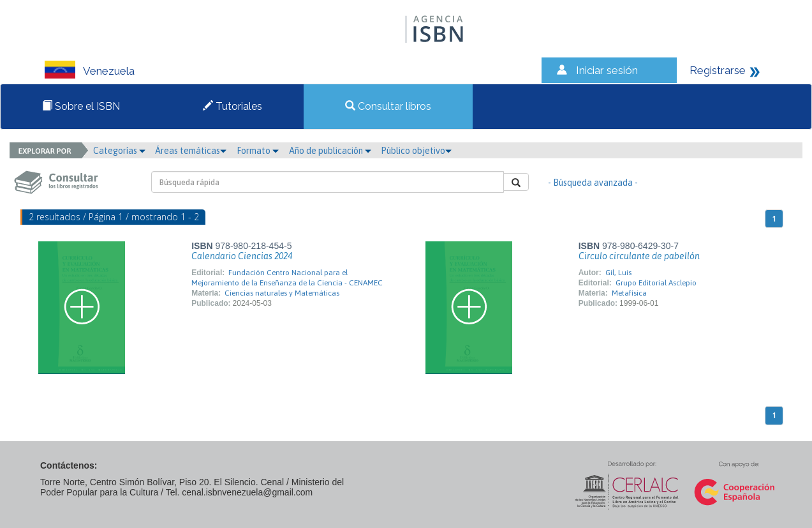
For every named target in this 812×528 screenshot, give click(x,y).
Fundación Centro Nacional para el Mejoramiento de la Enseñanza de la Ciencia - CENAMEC (287, 278)
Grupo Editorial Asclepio (656, 283)
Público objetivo (416, 151)
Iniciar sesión (607, 70)
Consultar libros (388, 106)
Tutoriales (233, 106)
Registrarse (718, 70)
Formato (258, 151)
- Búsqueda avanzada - (593, 183)
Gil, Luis (618, 273)
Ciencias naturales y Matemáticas (282, 293)
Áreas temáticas (191, 151)
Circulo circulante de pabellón (639, 256)
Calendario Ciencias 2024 (242, 256)
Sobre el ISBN (81, 106)
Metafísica (629, 293)
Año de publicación (330, 151)
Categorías (119, 151)
